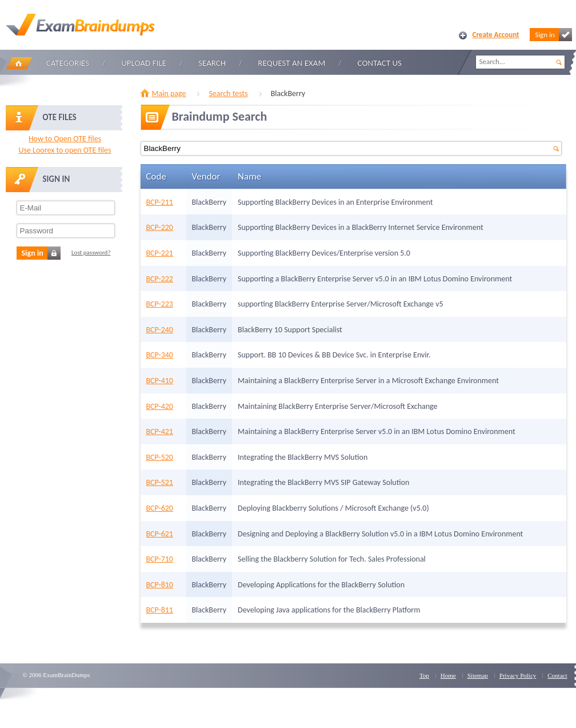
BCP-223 (160, 304)
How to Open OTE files (65, 139)
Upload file (144, 63)
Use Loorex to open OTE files (65, 150)
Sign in (553, 35)
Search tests (228, 94)
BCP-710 (160, 559)
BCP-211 (160, 202)
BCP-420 (160, 406)
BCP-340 (160, 355)
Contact (557, 675)
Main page (169, 94)
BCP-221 (160, 253)
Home (19, 63)
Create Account (496, 35)
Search (212, 63)
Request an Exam (291, 63)
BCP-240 (160, 330)
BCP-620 (160, 508)
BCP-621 (160, 534)
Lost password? (91, 252)
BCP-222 (160, 279)
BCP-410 (160, 381)
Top (424, 675)
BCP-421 (160, 431)
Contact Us (380, 63)
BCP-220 (160, 227)
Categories (68, 63)
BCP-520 (160, 457)
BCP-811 (160, 610)
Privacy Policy (518, 675)
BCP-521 (160, 482)
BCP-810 (160, 585)
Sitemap (478, 675)
